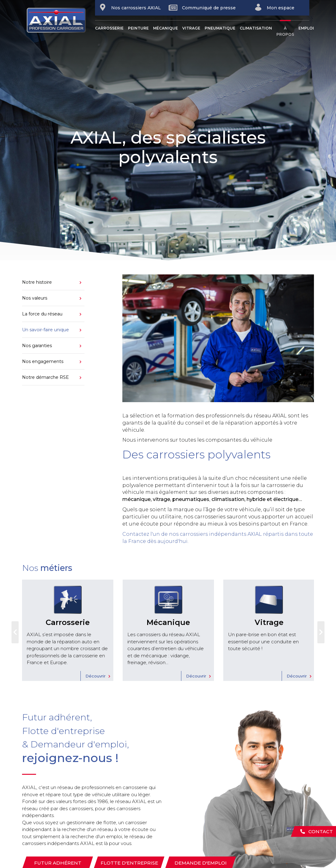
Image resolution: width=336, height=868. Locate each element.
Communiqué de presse (202, 8)
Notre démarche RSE (45, 377)
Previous (15, 632)
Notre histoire (37, 282)
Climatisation (256, 28)
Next (321, 632)
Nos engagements (43, 361)
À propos (285, 31)
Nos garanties (37, 346)
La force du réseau (42, 314)
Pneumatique (220, 28)
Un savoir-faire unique (45, 330)
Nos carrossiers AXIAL (130, 7)
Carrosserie (109, 28)
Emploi (306, 28)
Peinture (138, 28)
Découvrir (95, 676)
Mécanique (166, 28)
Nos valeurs (35, 298)
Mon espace (274, 7)
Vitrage (191, 28)
